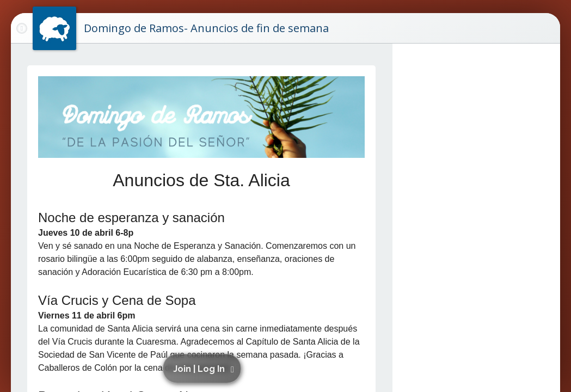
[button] (204, 369)
